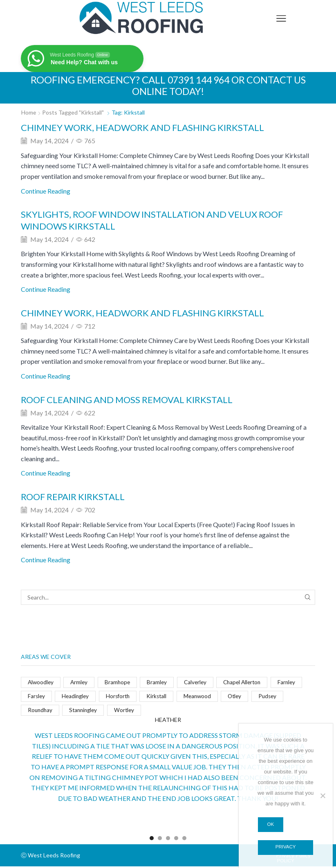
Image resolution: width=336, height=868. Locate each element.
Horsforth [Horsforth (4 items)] (121, 697)
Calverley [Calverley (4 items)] (199, 683)
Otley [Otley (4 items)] (242, 697)
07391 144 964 (197, 80)
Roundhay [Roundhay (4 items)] (41, 711)
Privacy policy (286, 849)
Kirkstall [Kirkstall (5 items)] (161, 697)
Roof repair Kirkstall (77, 497)
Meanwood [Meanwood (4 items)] (203, 697)
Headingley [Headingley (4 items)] (77, 697)
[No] (323, 795)
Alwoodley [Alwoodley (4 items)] (41, 683)
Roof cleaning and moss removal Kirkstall (136, 399)
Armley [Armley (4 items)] (81, 683)
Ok (271, 824)
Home (29, 112)
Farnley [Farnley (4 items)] (295, 683)
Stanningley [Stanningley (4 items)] (86, 711)
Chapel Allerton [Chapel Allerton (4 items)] (248, 683)
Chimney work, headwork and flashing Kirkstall (152, 127)
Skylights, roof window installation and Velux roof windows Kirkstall (163, 220)
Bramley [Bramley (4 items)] (160, 683)
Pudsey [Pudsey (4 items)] (276, 697)
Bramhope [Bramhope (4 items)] (120, 683)
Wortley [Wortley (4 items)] (128, 711)
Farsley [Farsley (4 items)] (37, 697)
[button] (152, 840)
